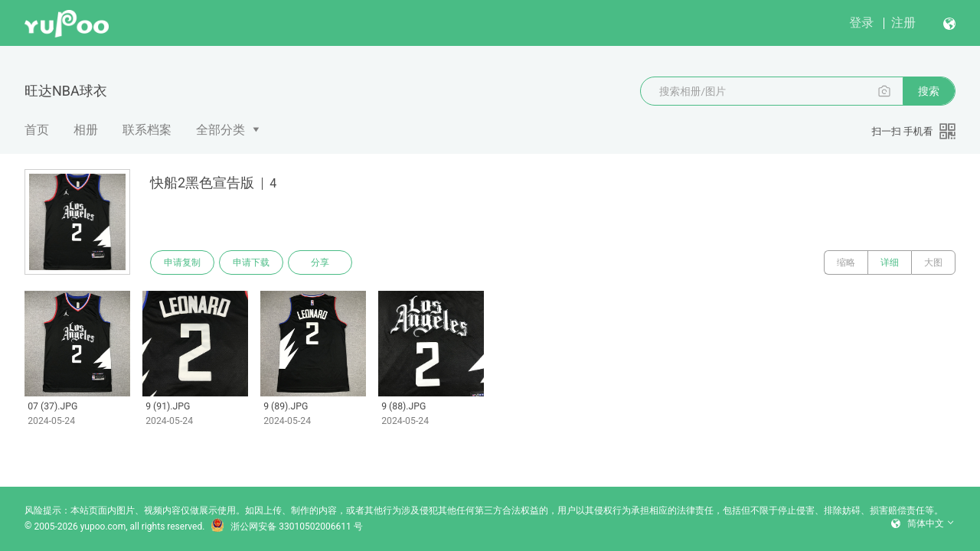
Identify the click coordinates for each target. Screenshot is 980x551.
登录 (861, 23)
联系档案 (147, 130)
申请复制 (182, 262)
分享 (320, 262)
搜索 (929, 91)
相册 (86, 130)
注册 (903, 23)
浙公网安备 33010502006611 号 (286, 527)
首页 (37, 130)
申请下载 (251, 262)
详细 (890, 262)
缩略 (846, 262)
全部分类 (220, 130)
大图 (933, 262)
